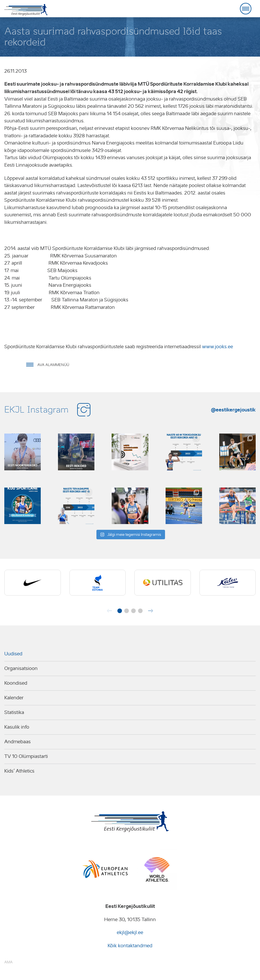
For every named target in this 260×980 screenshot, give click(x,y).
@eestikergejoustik (233, 410)
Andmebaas (18, 742)
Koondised (16, 683)
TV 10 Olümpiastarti (26, 756)
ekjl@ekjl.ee (130, 932)
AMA (8, 962)
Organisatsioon (21, 668)
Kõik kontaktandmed (130, 946)
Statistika (14, 712)
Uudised (13, 654)
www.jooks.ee (218, 347)
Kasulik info (17, 727)
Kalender (14, 698)
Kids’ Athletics (19, 771)
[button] (120, 611)
